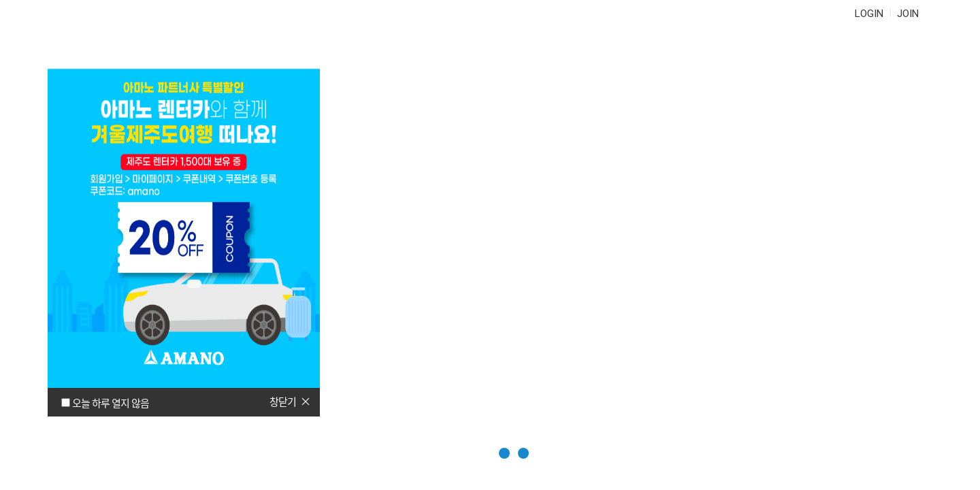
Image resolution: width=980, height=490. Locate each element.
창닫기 (283, 402)
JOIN (908, 14)
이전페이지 (943, 410)
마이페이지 (721, 54)
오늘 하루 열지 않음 (111, 403)
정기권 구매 (261, 54)
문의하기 (621, 54)
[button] (471, 453)
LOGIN (869, 14)
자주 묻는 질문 (512, 54)
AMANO (115, 54)
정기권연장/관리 (383, 54)
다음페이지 (943, 443)
